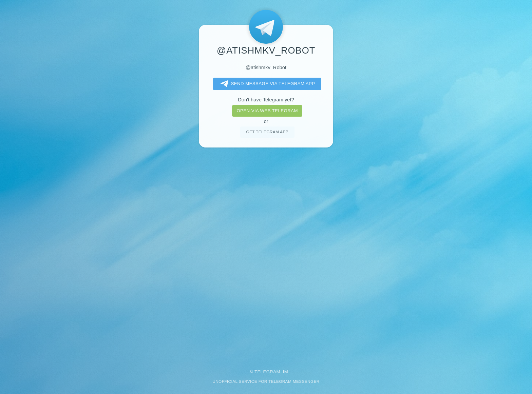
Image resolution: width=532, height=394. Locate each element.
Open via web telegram (267, 111)
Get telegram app (267, 132)
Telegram (267, 372)
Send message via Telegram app (267, 84)
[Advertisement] (266, 254)
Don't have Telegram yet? (266, 100)
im (286, 372)
